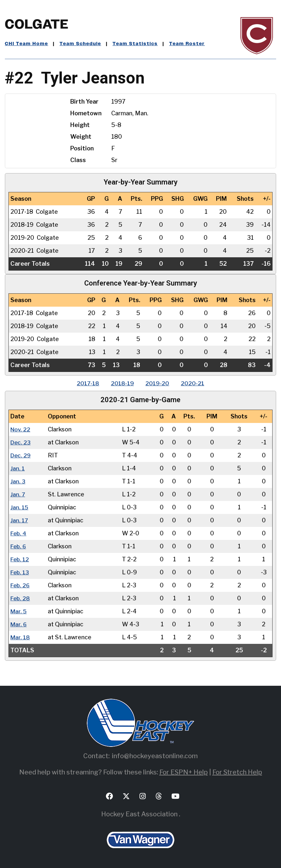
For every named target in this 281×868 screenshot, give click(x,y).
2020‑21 (195, 383)
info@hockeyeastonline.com (155, 756)
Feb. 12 (20, 559)
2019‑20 (158, 383)
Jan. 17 (19, 520)
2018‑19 (122, 383)
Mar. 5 (19, 611)
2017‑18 (86, 383)
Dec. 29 (21, 455)
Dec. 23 (21, 442)
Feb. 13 (20, 572)
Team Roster (187, 44)
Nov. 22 (21, 429)
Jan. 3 (18, 481)
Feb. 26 (21, 585)
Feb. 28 (21, 598)
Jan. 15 (20, 507)
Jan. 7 (18, 494)
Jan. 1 (18, 468)
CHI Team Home (27, 44)
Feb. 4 (19, 533)
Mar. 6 (19, 624)
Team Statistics (135, 44)
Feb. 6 (19, 546)
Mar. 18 (20, 637)
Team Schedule (80, 44)
